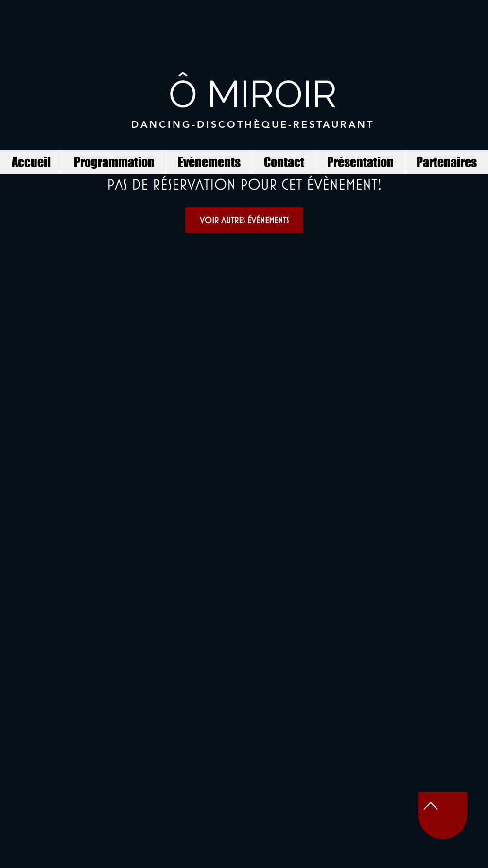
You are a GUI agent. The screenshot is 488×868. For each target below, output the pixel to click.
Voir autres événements (244, 220)
